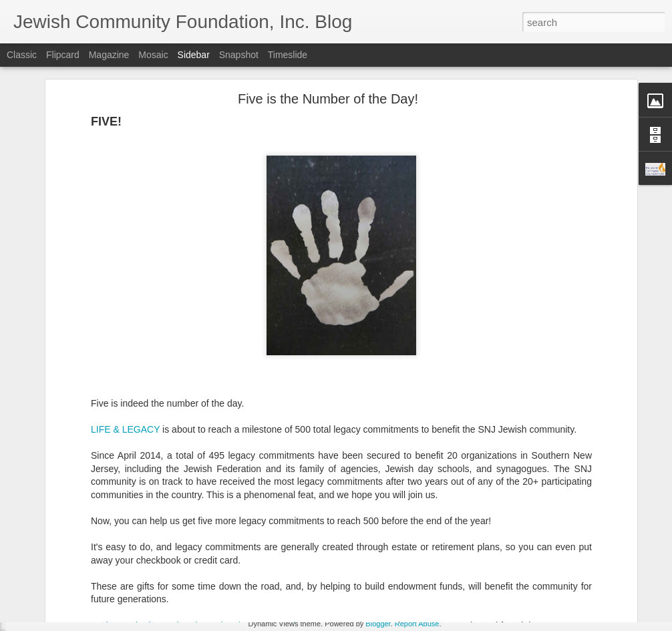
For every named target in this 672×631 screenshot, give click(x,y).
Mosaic (153, 55)
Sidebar (194, 55)
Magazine (109, 55)
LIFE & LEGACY (125, 351)
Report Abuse (417, 624)
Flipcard (63, 55)
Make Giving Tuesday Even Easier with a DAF (115, 562)
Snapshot (239, 55)
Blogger (378, 624)
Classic (22, 55)
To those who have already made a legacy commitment (205, 548)
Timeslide (288, 55)
